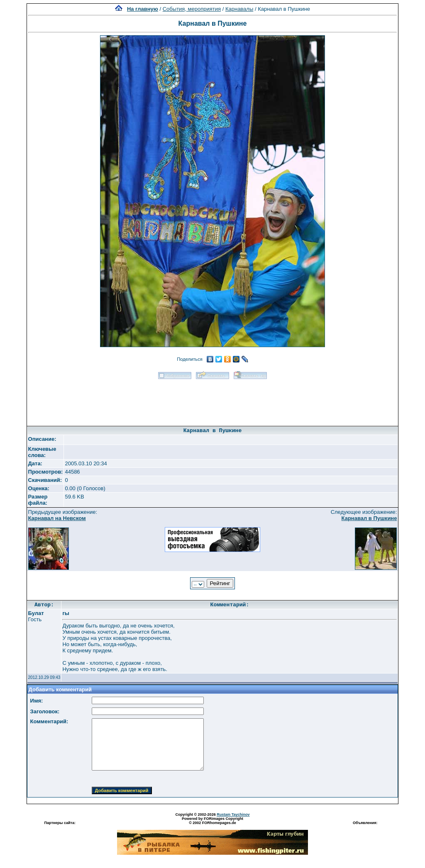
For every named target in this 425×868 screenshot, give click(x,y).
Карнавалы (239, 9)
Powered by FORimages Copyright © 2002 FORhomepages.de (212, 821)
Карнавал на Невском (57, 518)
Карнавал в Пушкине (369, 518)
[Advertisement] (212, 400)
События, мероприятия (192, 9)
